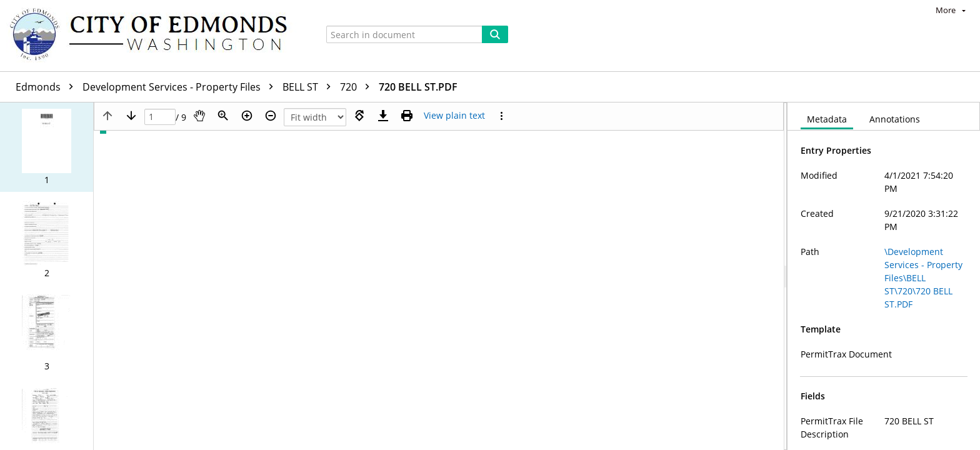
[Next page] (131, 116)
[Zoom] (223, 116)
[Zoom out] (271, 116)
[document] (884, 276)
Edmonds (47, 87)
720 (358, 87)
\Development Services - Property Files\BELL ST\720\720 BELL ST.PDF (923, 278)
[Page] (160, 117)
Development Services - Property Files (181, 87)
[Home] (154, 36)
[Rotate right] (359, 116)
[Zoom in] (247, 116)
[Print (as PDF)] (407, 116)
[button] (47, 147)
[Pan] (199, 116)
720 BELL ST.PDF (418, 87)
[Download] (383, 116)
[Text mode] (454, 116)
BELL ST (310, 87)
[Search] (495, 34)
